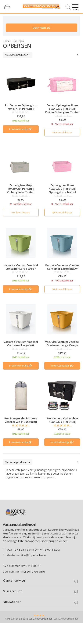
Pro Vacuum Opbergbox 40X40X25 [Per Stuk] (62, 420)
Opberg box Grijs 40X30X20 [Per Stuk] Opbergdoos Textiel (21, 189)
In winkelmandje (21, 129)
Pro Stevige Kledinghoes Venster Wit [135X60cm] (21, 420)
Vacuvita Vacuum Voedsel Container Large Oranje (62, 343)
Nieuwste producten (18, 55)
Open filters (41, 28)
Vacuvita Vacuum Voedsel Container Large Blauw (62, 267)
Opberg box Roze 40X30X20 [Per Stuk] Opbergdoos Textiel (62, 189)
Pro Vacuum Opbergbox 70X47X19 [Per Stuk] (21, 107)
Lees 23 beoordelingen (66, 619)
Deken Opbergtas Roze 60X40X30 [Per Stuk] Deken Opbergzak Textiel (62, 109)
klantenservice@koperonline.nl (27, 555)
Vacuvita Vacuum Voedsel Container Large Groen (21, 267)
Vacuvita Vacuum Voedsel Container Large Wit (21, 343)
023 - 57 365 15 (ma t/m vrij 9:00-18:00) (34, 549)
